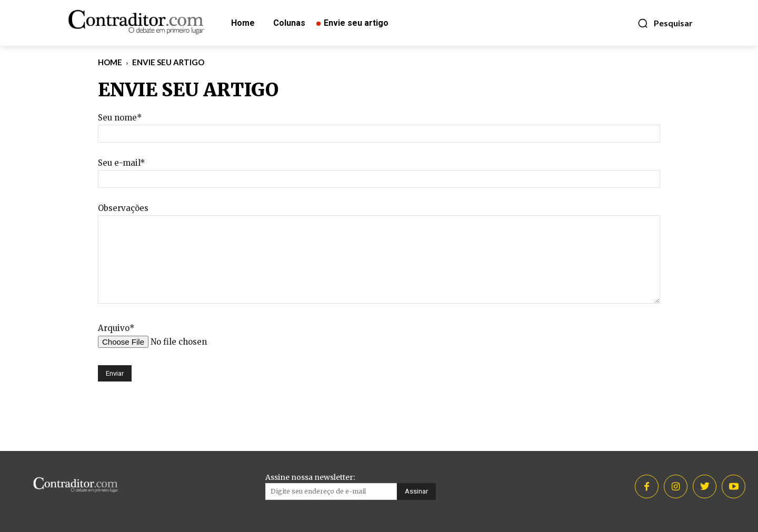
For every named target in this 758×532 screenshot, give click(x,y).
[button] (665, 23)
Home (110, 62)
